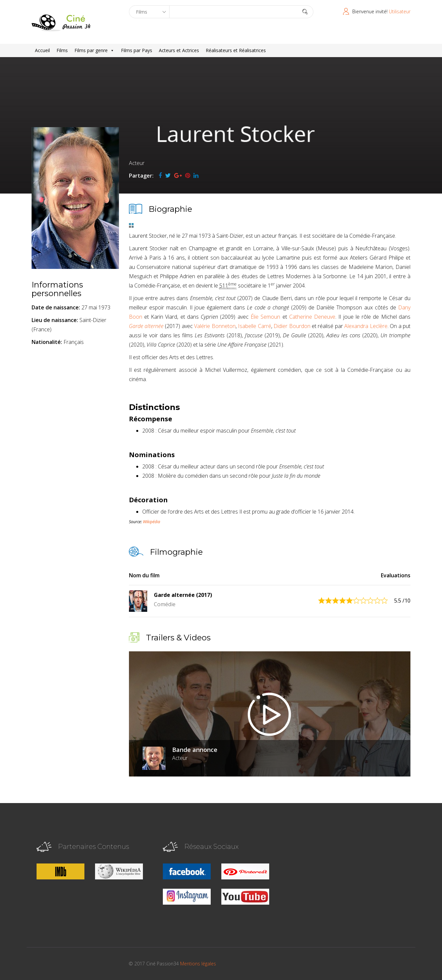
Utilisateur (400, 11)
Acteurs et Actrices (179, 50)
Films (62, 50)
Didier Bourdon (292, 326)
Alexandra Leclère (366, 326)
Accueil (42, 50)
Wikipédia (152, 522)
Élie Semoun (265, 317)
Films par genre (94, 50)
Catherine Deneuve (312, 317)
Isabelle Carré (254, 326)
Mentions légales (198, 964)
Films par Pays (137, 50)
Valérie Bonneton (215, 326)
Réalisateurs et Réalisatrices (236, 50)
